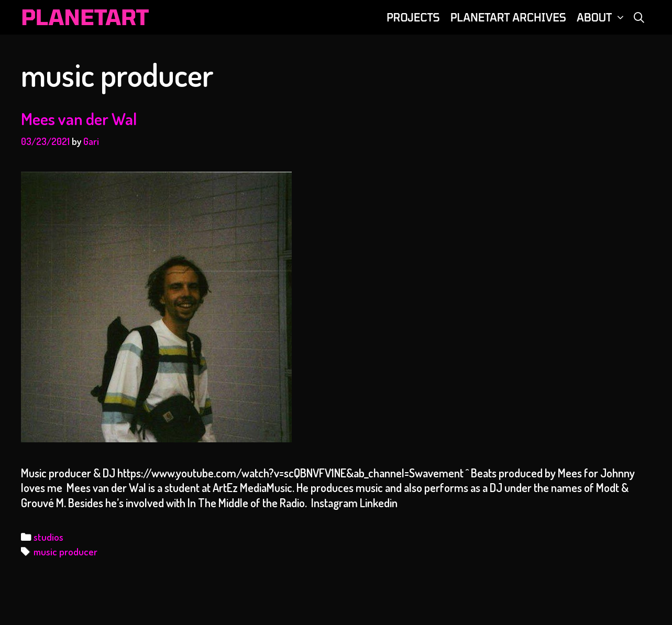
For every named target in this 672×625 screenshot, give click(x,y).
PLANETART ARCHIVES (508, 17)
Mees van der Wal (79, 119)
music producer (65, 551)
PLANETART (85, 17)
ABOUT (602, 17)
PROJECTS (413, 17)
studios (48, 537)
